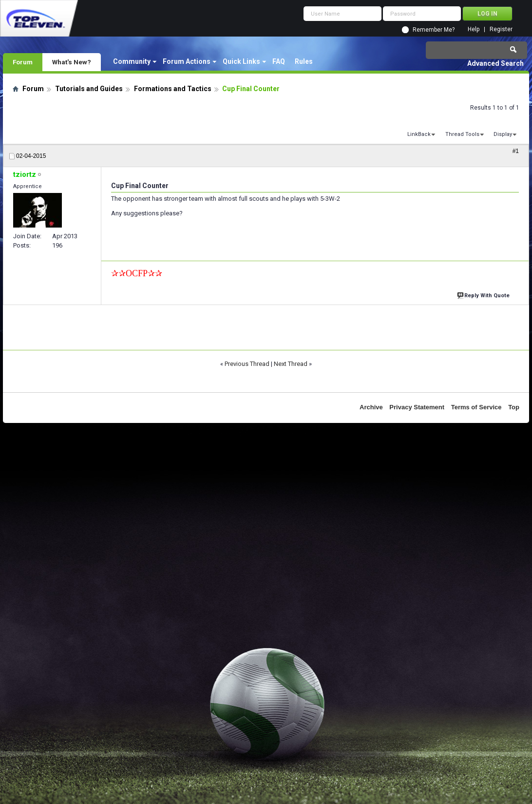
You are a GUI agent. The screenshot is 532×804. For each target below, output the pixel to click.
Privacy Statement (417, 407)
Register (501, 29)
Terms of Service (476, 407)
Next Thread (291, 364)
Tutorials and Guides (89, 89)
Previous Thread (247, 364)
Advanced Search (495, 63)
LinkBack (419, 134)
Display (503, 134)
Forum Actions (187, 61)
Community (132, 61)
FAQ (279, 61)
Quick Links (241, 61)
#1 (516, 151)
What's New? (72, 62)
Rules (304, 61)
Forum (23, 62)
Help (474, 29)
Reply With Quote (484, 295)
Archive (371, 407)
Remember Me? (434, 30)
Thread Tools (462, 134)
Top (514, 407)
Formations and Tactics (173, 89)
